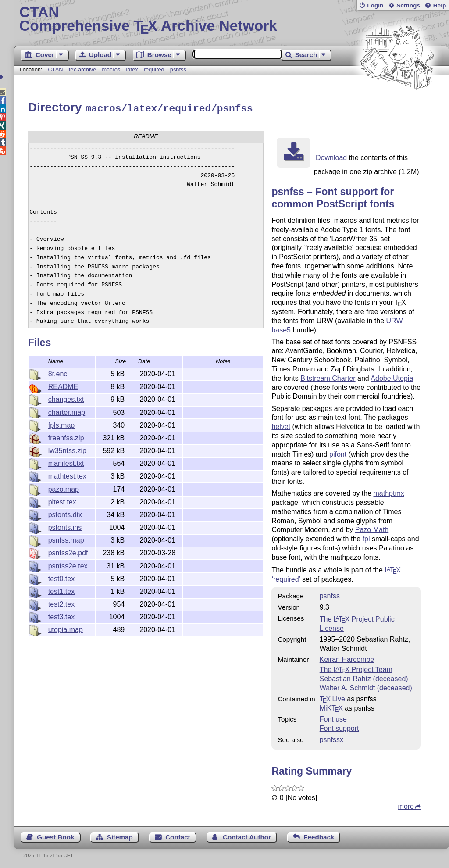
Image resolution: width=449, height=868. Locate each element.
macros (111, 70)
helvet (281, 425)
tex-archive (83, 70)
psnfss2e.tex (68, 565)
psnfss (178, 70)
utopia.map (66, 628)
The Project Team (356, 668)
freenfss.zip (66, 437)
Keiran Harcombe (347, 658)
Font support (339, 727)
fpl (366, 538)
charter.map (67, 411)
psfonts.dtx (65, 513)
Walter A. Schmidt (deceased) (366, 687)
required (154, 70)
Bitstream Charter (328, 377)
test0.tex (61, 577)
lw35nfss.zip (67, 449)
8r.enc (58, 373)
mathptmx (389, 492)
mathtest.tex (67, 475)
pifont (338, 453)
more (406, 805)
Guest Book (55, 836)
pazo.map (64, 488)
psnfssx (331, 738)
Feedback (319, 836)
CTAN (56, 70)
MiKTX (331, 707)
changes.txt (66, 398)
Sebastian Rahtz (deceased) (364, 677)
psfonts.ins (65, 526)
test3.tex (61, 616)
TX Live (332, 698)
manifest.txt (66, 462)
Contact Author (247, 836)
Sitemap (120, 836)
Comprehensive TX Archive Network (231, 20)
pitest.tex (62, 501)
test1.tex (61, 590)
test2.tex (61, 603)
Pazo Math (372, 528)
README (63, 385)
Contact (178, 836)
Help (440, 5)
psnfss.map (66, 539)
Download (331, 156)
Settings (408, 5)
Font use (333, 718)
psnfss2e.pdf (68, 552)
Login (375, 5)
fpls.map (61, 424)
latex (132, 70)
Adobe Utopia (392, 377)
